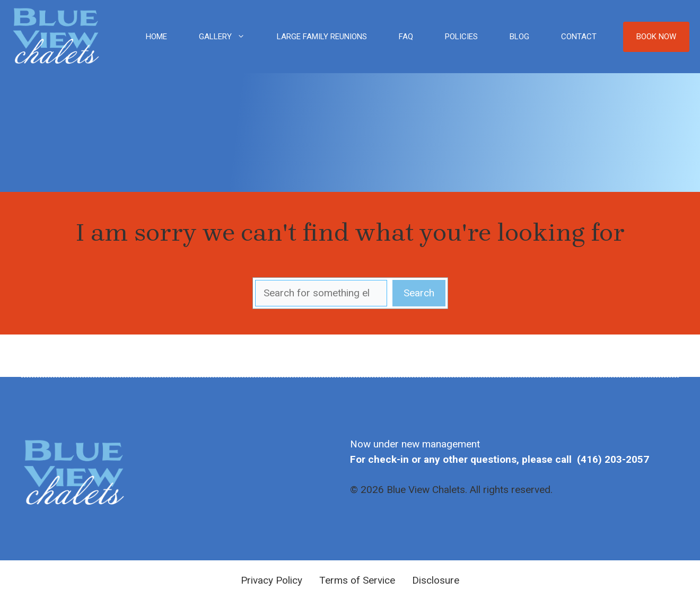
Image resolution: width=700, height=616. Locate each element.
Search (419, 293)
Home (156, 37)
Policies (461, 37)
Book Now (656, 37)
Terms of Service (357, 580)
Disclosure (436, 580)
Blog (519, 37)
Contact (579, 37)
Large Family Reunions (322, 37)
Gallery (230, 37)
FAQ (406, 37)
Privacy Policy (272, 580)
